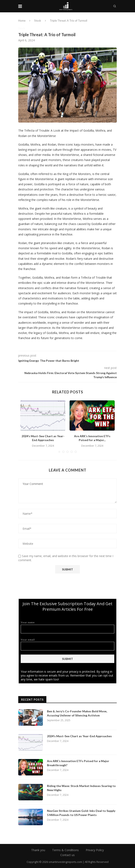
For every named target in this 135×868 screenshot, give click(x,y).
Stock (38, 21)
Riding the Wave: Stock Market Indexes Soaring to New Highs (81, 788)
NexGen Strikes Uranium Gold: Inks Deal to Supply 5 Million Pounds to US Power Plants (81, 813)
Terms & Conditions (65, 850)
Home (22, 21)
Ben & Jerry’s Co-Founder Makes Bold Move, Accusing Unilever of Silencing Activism (77, 713)
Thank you (38, 850)
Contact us (67, 855)
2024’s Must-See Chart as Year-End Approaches (79, 736)
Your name (67, 627)
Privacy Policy (95, 850)
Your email (67, 644)
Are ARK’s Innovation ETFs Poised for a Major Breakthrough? (78, 763)
